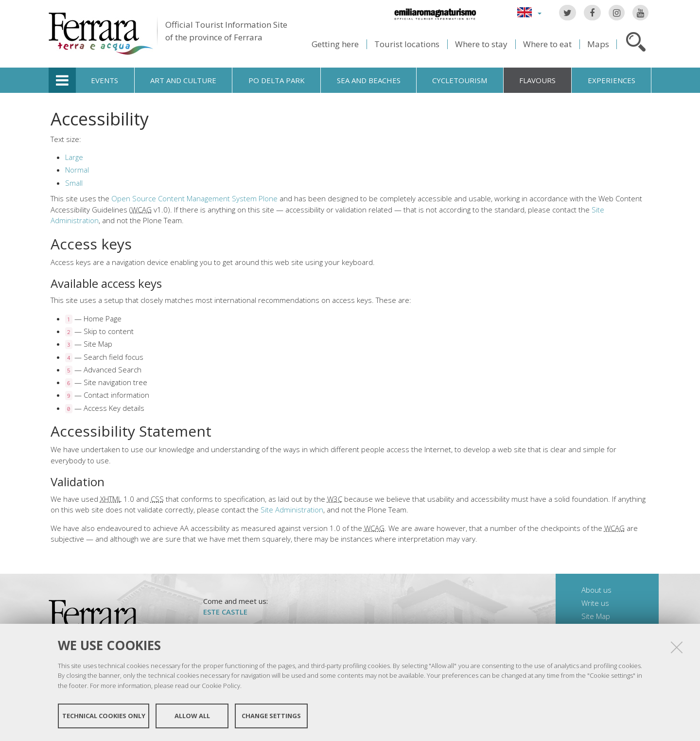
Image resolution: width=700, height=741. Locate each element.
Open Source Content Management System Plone (194, 198)
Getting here (335, 44)
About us (596, 590)
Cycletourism (460, 80)
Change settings (271, 716)
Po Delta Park (277, 80)
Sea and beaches (369, 80)
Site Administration (292, 510)
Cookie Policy (221, 686)
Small (74, 183)
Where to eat (547, 44)
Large (74, 157)
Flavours (537, 80)
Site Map (596, 616)
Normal (77, 170)
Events (105, 80)
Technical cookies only (104, 716)
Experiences (612, 80)
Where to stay (481, 44)
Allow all (192, 716)
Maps (598, 44)
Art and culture (183, 80)
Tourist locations (407, 44)
